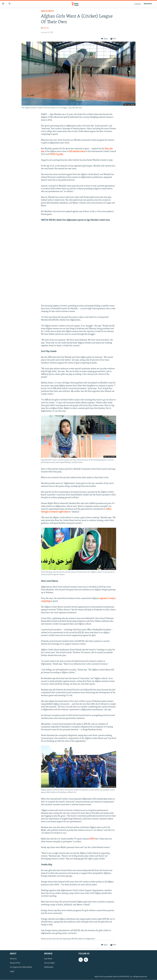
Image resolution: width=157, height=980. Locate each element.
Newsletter (148, 4)
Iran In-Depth (47, 11)
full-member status (77, 151)
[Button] (104, 39)
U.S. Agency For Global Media (21, 967)
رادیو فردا (138, 4)
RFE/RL (46, 28)
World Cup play (56, 154)
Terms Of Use (15, 963)
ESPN (92, 839)
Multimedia (49, 967)
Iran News (48, 959)
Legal (12, 971)
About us (13, 959)
